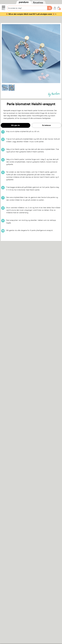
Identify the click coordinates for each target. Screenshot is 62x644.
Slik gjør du (15, 125)
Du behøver (46, 125)
